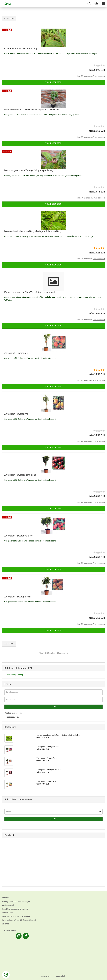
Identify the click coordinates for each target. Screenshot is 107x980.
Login (53, 707)
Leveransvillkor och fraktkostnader (16, 916)
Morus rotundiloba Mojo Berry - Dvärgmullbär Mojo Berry (33, 231)
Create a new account (13, 713)
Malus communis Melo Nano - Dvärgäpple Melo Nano (31, 110)
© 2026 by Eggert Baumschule (54, 976)
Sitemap (6, 924)
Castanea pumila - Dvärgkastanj (21, 49)
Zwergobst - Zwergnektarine (18, 536)
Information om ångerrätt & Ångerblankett (19, 920)
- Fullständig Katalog (14, 675)
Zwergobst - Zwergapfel (16, 353)
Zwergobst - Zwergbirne (16, 414)
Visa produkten (53, 82)
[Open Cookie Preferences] (6, 975)
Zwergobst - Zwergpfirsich (17, 597)
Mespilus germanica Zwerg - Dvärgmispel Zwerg (29, 170)
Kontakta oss (8, 913)
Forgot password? (12, 717)
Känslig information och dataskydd (16, 902)
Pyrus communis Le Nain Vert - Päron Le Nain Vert (30, 292)
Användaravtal (8, 905)
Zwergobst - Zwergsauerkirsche (20, 475)
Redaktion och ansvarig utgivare (15, 909)
